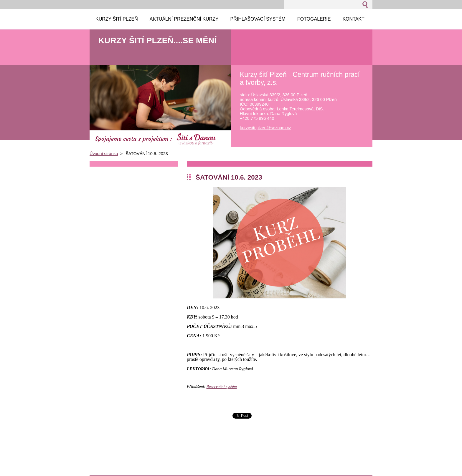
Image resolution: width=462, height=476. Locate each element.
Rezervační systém (222, 387)
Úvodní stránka (104, 154)
